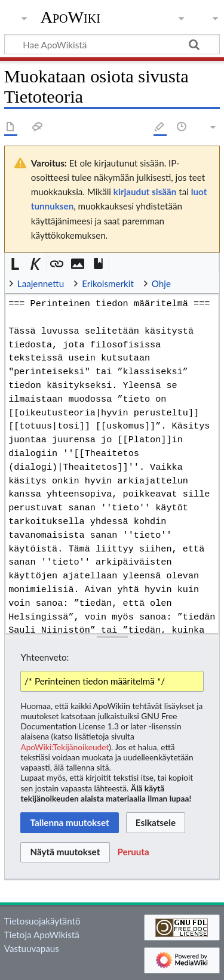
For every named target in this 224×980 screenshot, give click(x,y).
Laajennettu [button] (41, 283)
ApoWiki (70, 17)
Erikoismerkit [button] (108, 283)
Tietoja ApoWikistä (42, 935)
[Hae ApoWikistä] (112, 44)
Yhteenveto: (45, 657)
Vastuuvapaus (32, 948)
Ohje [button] (161, 283)
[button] (15, 264)
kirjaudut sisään (145, 192)
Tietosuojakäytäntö (42, 921)
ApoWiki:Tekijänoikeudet (65, 747)
